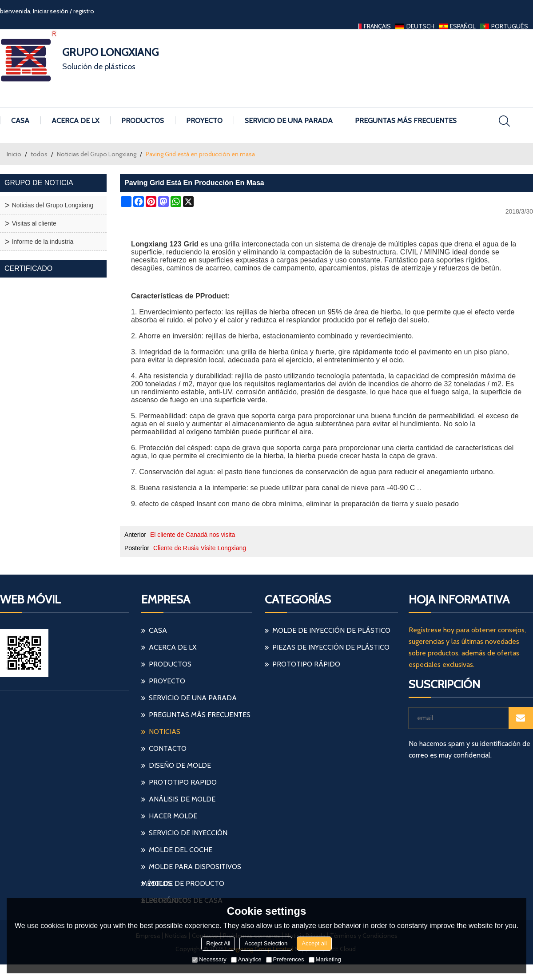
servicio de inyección (188, 833)
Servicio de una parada (289, 121)
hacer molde (173, 816)
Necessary (209, 959)
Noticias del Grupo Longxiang (97, 154)
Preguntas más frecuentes (406, 121)
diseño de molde (180, 765)
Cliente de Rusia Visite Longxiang (200, 548)
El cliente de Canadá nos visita (193, 535)
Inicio (14, 154)
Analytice (246, 959)
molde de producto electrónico (183, 886)
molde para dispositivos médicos (191, 869)
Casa (20, 121)
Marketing (325, 959)
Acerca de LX (75, 121)
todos (39, 154)
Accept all (314, 943)
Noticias (165, 732)
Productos (143, 121)
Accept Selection (266, 943)
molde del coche (181, 850)
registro (84, 11)
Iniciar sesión (51, 11)
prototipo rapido (183, 782)
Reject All (218, 943)
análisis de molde (182, 799)
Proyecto (204, 121)
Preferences (285, 959)
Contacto (168, 748)
